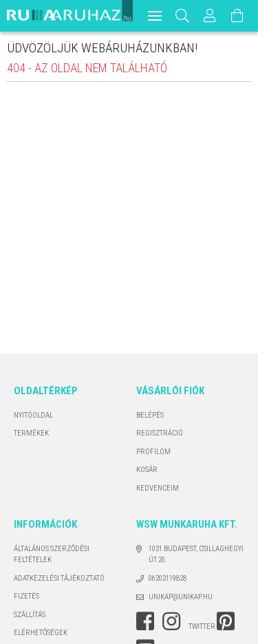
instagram (171, 621)
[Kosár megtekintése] (238, 16)
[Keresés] (183, 16)
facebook (145, 621)
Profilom (153, 452)
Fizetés (26, 596)
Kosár (147, 470)
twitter (202, 626)
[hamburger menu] (155, 16)
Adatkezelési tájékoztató (59, 578)
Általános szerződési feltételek (52, 555)
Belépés (150, 415)
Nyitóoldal (33, 415)
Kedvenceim (158, 488)
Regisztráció (160, 433)
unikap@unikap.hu (181, 597)
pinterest (226, 621)
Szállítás (30, 615)
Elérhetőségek (41, 633)
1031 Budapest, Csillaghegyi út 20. (196, 555)
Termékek (31, 433)
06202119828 (168, 578)
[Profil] (211, 16)
